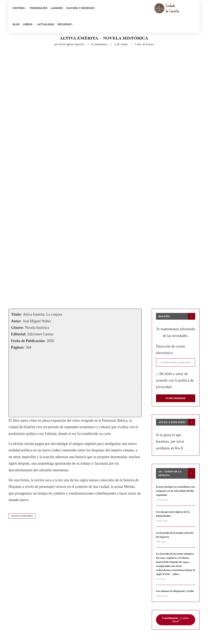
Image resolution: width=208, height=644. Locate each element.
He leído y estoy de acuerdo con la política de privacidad (175, 382)
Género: (17, 329)
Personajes (39, 8)
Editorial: (19, 336)
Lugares (57, 8)
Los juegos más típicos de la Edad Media (172, 515)
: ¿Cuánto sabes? (176, 620)
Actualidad (46, 24)
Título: (16, 316)
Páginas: (18, 349)
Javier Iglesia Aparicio (72, 46)
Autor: (16, 323)
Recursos (64, 24)
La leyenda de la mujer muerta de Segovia (174, 536)
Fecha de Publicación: (28, 342)
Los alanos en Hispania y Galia (175, 591)
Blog (16, 24)
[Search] (193, 16)
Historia (19, 8)
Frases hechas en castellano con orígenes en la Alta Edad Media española (175, 492)
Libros (27, 24)
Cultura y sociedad (80, 8)
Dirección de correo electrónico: (171, 351)
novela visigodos (22, 517)
